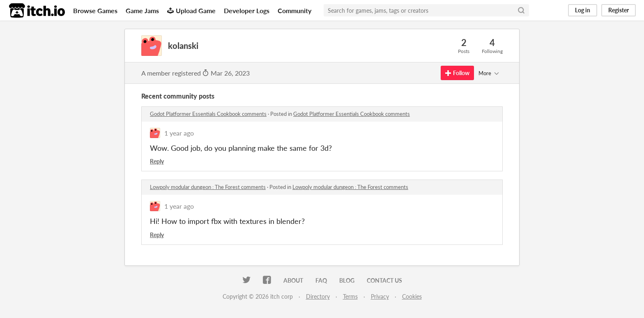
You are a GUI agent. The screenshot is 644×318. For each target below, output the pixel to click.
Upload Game (191, 10)
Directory (318, 296)
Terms (350, 296)
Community (294, 10)
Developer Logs (247, 10)
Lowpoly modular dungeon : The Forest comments (208, 187)
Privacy (380, 296)
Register (619, 10)
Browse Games (95, 10)
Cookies (412, 296)
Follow (457, 73)
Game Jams (142, 10)
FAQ (321, 280)
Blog (347, 280)
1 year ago (179, 133)
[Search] (521, 10)
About (293, 280)
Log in (583, 10)
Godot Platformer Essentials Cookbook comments (208, 114)
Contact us (384, 280)
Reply (157, 161)
